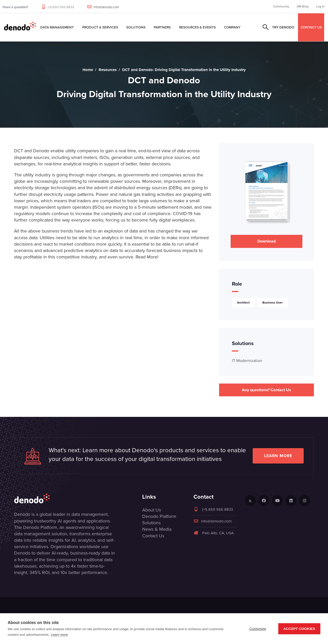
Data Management (57, 27)
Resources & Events (197, 27)
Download (266, 241)
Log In (320, 6)
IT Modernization (247, 361)
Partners (162, 27)
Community (281, 6)
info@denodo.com (106, 7)
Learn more (278, 456)
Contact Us (153, 536)
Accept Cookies (299, 629)
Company (232, 27)
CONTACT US (311, 27)
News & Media (157, 529)
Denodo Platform (159, 516)
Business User (273, 303)
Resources (108, 70)
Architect (243, 303)
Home (88, 70)
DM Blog (303, 6)
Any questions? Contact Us (266, 390)
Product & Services (100, 27)
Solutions (136, 27)
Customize (258, 629)
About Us (152, 510)
